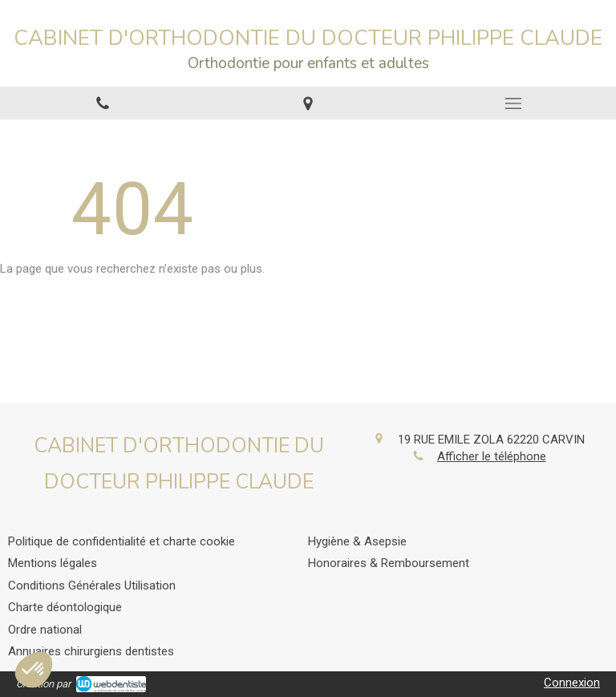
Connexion (572, 683)
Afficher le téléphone (492, 456)
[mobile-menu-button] (513, 103)
